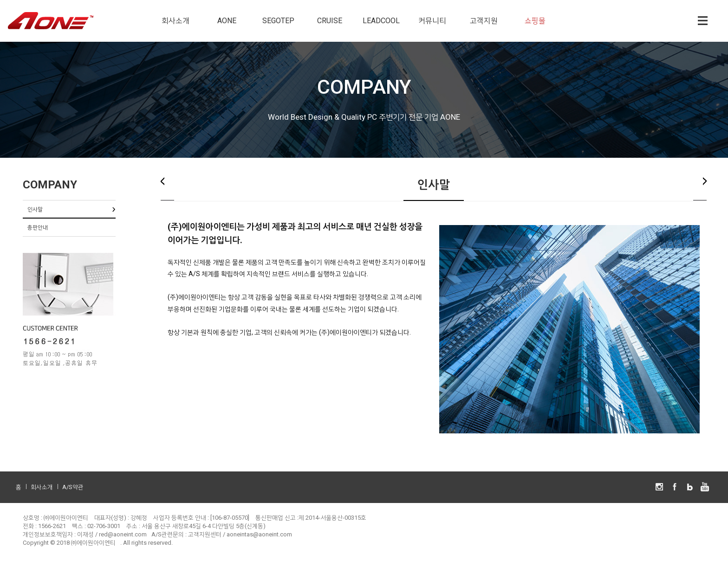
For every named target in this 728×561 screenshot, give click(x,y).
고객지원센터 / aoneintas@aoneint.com (240, 534)
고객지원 (484, 21)
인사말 (35, 209)
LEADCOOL (381, 21)
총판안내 (38, 227)
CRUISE (330, 21)
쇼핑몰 (535, 21)
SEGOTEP (278, 21)
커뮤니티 (432, 21)
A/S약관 (73, 487)
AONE (227, 21)
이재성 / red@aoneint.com (112, 534)
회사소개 (175, 21)
